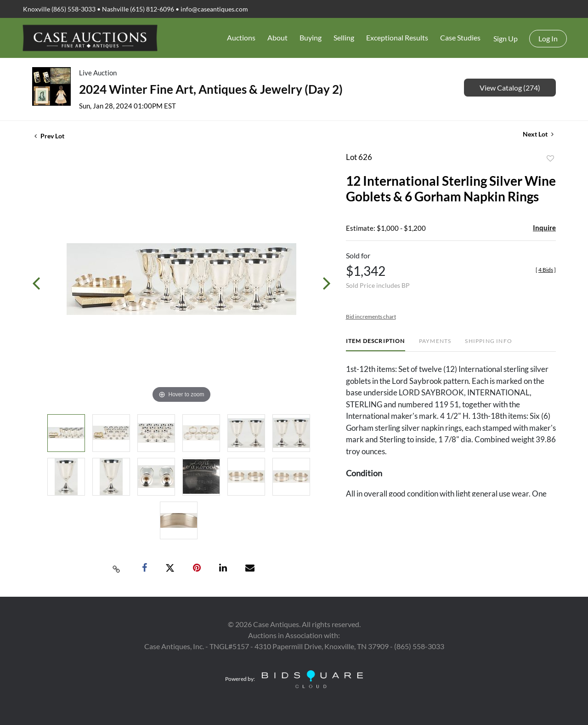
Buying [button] (311, 37)
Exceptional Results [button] (397, 37)
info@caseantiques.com (214, 9)
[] (546, 270)
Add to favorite (550, 159)
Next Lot (538, 134)
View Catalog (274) (510, 88)
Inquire (544, 228)
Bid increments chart (371, 317)
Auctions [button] (241, 37)
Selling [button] (344, 37)
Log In (548, 38)
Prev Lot (49, 136)
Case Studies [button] (460, 37)
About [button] (277, 37)
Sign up (506, 38)
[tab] (376, 345)
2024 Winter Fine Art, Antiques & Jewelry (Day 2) (211, 89)
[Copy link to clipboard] (117, 568)
